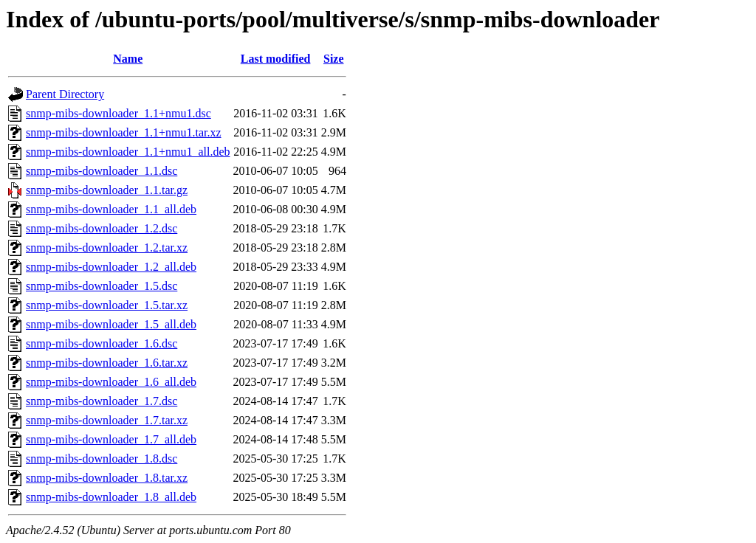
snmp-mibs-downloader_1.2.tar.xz (107, 248)
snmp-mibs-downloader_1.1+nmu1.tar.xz (124, 132)
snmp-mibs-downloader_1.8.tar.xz (107, 478)
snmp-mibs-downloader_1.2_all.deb (111, 267)
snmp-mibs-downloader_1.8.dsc (102, 459)
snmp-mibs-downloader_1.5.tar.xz (107, 305)
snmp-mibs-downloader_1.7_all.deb (111, 439)
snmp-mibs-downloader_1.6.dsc (102, 343)
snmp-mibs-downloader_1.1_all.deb (111, 209)
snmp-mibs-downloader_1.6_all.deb (111, 382)
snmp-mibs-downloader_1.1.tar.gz (107, 190)
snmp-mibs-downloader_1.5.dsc (102, 286)
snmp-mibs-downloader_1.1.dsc (102, 171)
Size (334, 59)
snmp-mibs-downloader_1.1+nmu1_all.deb (128, 152)
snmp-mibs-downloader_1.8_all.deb (111, 497)
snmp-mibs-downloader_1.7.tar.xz (107, 420)
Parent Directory (65, 94)
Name (128, 59)
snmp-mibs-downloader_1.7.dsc (102, 401)
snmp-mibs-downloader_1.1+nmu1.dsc (118, 113)
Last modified (276, 59)
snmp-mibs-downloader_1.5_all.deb (111, 324)
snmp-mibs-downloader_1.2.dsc (102, 228)
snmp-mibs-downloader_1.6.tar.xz (107, 363)
